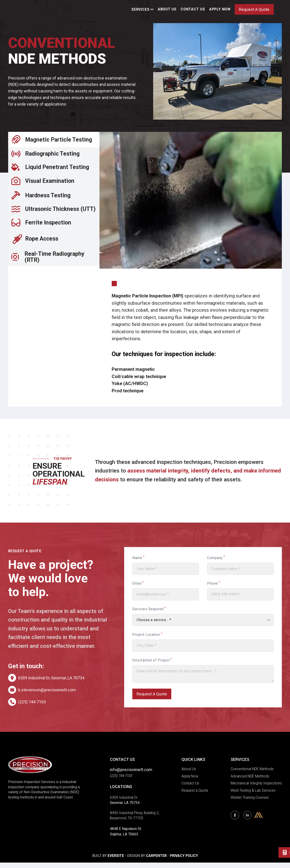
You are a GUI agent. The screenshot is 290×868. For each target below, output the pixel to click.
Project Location (147, 640)
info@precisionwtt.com (131, 775)
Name (138, 563)
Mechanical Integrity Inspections (256, 789)
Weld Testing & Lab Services (253, 796)
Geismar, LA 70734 (125, 808)
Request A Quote (254, 12)
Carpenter (156, 861)
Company (216, 563)
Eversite (116, 861)
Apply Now (220, 12)
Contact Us (193, 12)
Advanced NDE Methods (250, 782)
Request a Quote (195, 796)
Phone (214, 589)
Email (138, 589)
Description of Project (152, 666)
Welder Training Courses (250, 803)
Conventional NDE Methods (252, 775)
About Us (167, 12)
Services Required (149, 614)
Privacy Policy (184, 861)
